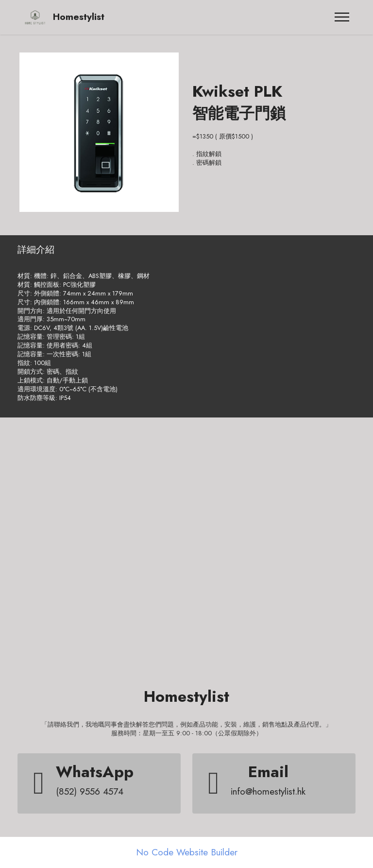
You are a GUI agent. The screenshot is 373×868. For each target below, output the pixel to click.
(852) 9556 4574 (90, 791)
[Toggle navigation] (342, 17)
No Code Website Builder (187, 852)
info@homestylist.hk (268, 791)
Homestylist (79, 17)
